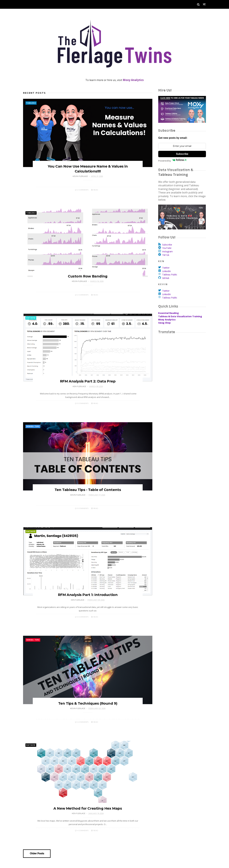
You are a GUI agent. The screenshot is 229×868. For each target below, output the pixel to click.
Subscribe (182, 154)
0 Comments (81, 407)
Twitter (166, 268)
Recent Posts (34, 93)
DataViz (31, 320)
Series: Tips (33, 430)
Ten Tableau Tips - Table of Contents (87, 495)
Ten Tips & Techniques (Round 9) (87, 711)
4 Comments (81, 730)
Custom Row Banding (87, 279)
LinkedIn (167, 271)
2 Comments (81, 191)
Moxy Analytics (167, 320)
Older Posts (37, 863)
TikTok (166, 255)
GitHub (166, 278)
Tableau (31, 103)
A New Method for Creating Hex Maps (87, 818)
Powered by (172, 161)
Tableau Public (170, 275)
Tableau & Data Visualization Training (180, 316)
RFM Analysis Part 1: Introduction (87, 602)
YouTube (167, 248)
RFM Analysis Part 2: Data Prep (87, 385)
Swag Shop (164, 323)
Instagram (167, 251)
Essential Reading (168, 313)
